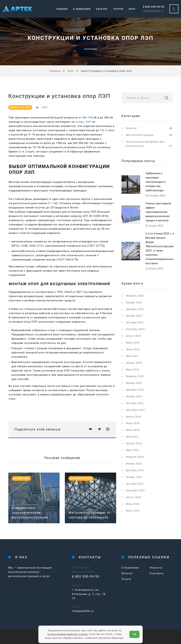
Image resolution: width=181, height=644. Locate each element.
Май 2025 (132, 356)
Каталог (102, 9)
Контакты (157, 573)
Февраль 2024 (135, 457)
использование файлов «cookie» (68, 634)
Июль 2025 (133, 343)
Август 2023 (134, 497)
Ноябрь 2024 (134, 396)
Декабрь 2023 (135, 470)
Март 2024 (132, 450)
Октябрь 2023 (135, 484)
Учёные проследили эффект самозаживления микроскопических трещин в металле (158, 212)
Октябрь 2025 (135, 322)
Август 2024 (134, 417)
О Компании (130, 568)
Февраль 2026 (135, 296)
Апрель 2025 (134, 363)
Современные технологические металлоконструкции (30, 513)
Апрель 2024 (134, 443)
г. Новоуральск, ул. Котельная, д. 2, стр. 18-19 (89, 594)
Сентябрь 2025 (135, 329)
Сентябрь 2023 (135, 490)
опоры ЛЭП (83, 122)
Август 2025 (134, 336)
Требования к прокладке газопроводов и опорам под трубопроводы (156, 182)
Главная (62, 9)
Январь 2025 (134, 383)
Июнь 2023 (133, 511)
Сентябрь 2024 (135, 410)
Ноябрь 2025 (134, 316)
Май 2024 (132, 437)
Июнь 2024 (133, 430)
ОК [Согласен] (134, 634)
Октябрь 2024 (135, 403)
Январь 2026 (134, 302)
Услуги (118, 9)
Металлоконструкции (140, 135)
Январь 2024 (134, 464)
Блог (132, 9)
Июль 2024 (133, 423)
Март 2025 (132, 370)
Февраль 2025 (135, 376)
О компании (82, 9)
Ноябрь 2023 (134, 477)
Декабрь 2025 (135, 309)
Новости (131, 128)
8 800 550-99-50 (154, 7)
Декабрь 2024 (135, 390)
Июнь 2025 (133, 349)
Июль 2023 (133, 504)
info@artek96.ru (154, 11)
